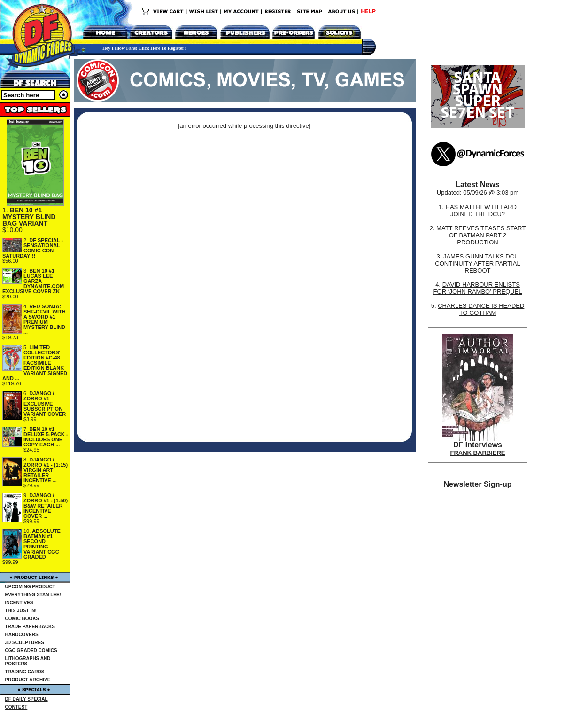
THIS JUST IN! (21, 611)
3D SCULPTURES (25, 643)
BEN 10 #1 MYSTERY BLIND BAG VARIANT (29, 217)
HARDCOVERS (22, 635)
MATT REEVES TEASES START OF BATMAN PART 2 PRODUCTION (481, 235)
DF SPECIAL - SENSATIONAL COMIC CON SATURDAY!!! (33, 248)
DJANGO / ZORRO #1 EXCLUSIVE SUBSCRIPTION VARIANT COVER (45, 404)
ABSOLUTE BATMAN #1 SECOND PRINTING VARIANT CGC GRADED (42, 544)
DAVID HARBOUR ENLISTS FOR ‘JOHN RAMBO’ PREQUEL (478, 288)
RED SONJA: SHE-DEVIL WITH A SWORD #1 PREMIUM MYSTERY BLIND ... (45, 319)
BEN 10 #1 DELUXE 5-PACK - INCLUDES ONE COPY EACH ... (46, 437)
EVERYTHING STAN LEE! (33, 595)
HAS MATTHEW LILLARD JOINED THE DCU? (481, 211)
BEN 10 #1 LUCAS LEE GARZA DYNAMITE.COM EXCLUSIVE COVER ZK (33, 281)
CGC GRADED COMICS (31, 651)
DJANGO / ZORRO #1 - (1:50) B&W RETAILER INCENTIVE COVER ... (46, 506)
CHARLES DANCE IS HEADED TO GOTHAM (481, 309)
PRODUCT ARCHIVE (28, 680)
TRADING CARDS (25, 672)
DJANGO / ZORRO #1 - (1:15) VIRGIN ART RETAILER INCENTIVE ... (46, 470)
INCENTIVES (19, 603)
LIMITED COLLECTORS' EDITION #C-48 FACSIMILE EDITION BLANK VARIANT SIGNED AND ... (35, 363)
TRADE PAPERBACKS (30, 627)
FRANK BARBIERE (478, 453)
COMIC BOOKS (22, 619)
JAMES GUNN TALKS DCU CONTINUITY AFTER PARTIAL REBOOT (477, 263)
